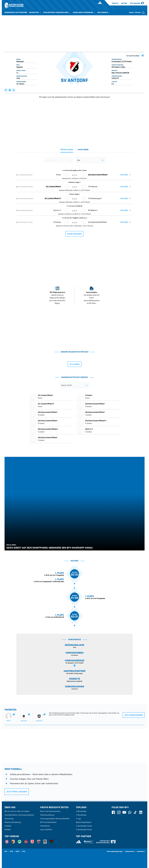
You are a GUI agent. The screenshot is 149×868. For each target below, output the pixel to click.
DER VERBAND (104, 13)
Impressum (141, 852)
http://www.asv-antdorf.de (120, 73)
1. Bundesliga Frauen (84, 826)
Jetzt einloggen (135, 3)
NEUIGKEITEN (35, 13)
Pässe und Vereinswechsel (50, 811)
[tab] (67, 150)
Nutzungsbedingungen (115, 852)
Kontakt (8, 829)
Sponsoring (9, 818)
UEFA (17, 852)
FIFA (24, 852)
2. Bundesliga (81, 815)
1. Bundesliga (81, 811)
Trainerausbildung (47, 815)
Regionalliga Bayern (84, 822)
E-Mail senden (78, 673)
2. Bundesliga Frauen (84, 829)
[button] (6, 90)
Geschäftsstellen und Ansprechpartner (19, 815)
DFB (11, 852)
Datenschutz (130, 852)
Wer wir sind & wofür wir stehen (17, 811)
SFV (6, 852)
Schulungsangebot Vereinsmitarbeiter (55, 818)
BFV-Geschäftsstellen (48, 822)
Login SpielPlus (46, 829)
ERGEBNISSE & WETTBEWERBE (16, 13)
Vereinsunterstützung (13, 822)
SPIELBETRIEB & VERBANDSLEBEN (57, 13)
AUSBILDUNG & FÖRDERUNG (84, 13)
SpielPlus (115, 3)
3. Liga (78, 818)
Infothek (124, 3)
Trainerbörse (45, 826)
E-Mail (123, 67)
